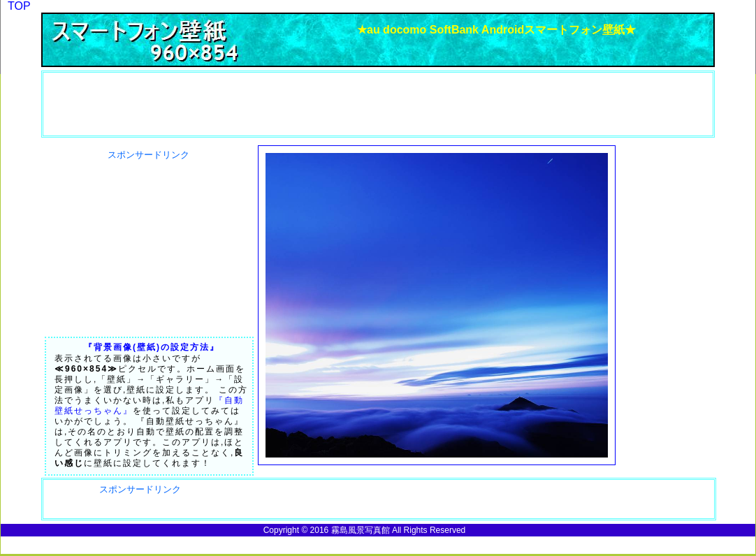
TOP (19, 6)
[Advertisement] (124, 104)
